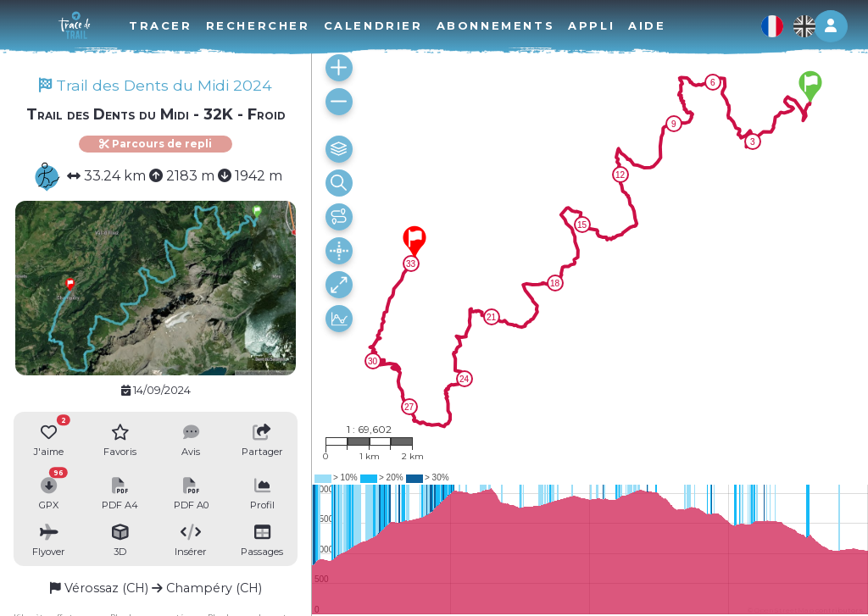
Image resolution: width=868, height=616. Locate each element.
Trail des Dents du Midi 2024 (156, 85)
